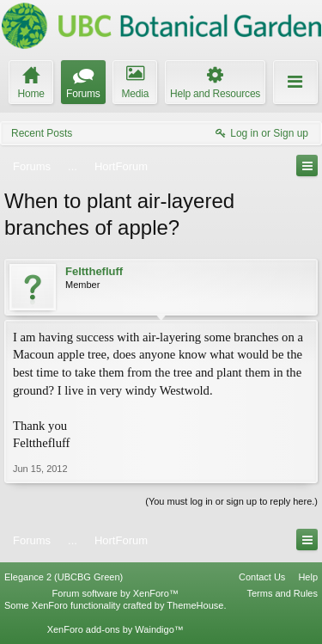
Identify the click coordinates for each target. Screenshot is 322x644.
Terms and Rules (282, 593)
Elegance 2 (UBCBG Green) (64, 577)
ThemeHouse (195, 605)
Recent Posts (42, 133)
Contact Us (262, 577)
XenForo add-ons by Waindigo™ (115, 629)
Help (308, 577)
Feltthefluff (94, 271)
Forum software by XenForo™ (115, 593)
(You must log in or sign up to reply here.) (231, 501)
